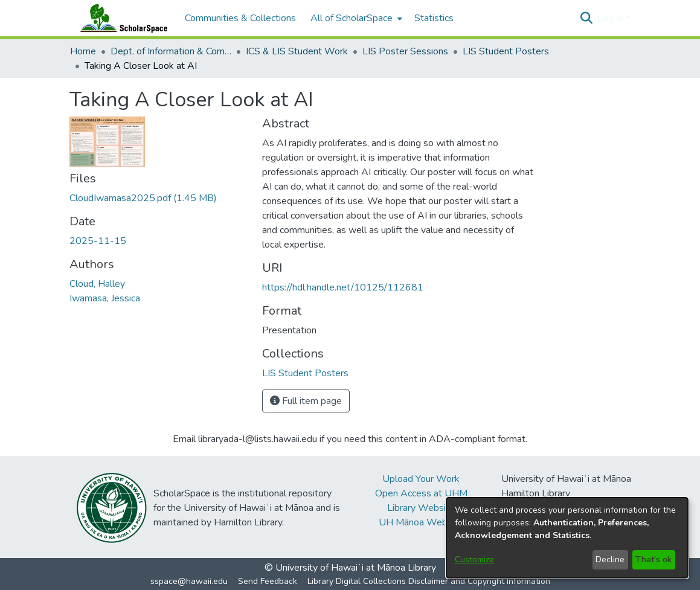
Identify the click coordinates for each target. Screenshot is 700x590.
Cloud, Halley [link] (97, 284)
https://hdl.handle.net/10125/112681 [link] (343, 287)
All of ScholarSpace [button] (352, 18)
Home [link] (83, 51)
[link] (143, 198)
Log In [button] (612, 18)
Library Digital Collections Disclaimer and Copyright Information (429, 581)
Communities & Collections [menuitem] (240, 18)
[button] (587, 18)
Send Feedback (268, 581)
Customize (474, 560)
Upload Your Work (421, 479)
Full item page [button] (306, 401)
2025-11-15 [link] (98, 241)
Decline (610, 560)
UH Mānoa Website (421, 522)
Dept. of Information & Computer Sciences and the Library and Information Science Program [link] (171, 51)
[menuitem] (355, 18)
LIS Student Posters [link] (506, 51)
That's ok (653, 560)
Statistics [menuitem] (434, 18)
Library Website (421, 508)
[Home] (121, 18)
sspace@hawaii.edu (189, 581)
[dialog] (567, 538)
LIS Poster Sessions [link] (405, 51)
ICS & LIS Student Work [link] (297, 51)
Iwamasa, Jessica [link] (105, 298)
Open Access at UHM (421, 493)
